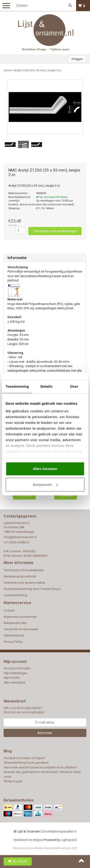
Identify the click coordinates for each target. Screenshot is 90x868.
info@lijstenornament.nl (20, 537)
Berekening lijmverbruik (20, 576)
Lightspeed (69, 840)
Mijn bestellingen (16, 673)
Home (8, 70)
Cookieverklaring (15, 595)
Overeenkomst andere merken (25, 583)
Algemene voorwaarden (20, 617)
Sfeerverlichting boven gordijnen (26, 763)
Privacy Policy (13, 642)
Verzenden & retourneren (21, 629)
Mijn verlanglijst (15, 682)
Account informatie (17, 668)
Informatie (17, 258)
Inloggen (77, 59)
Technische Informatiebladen (24, 570)
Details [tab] (46, 386)
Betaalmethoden (15, 623)
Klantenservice (14, 635)
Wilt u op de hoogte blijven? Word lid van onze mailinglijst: (24, 710)
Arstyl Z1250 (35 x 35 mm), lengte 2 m (38, 70)
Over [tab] (74, 386)
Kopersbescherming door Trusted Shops (32, 589)
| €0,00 (18, 862)
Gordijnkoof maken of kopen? (25, 758)
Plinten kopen (13, 781)
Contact (9, 610)
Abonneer (45, 733)
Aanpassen (45, 485)
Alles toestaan (45, 469)
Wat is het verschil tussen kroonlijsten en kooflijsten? (41, 767)
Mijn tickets (12, 678)
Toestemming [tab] (17, 386)
